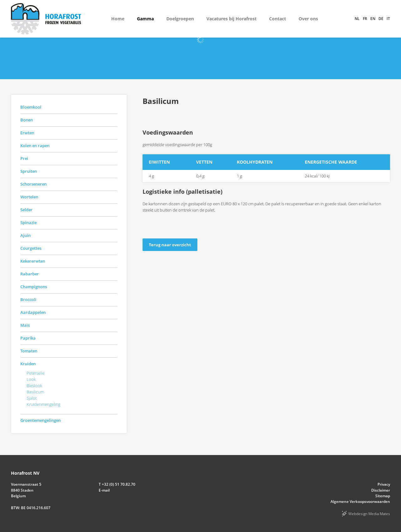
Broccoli (28, 299)
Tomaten (29, 351)
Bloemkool (31, 107)
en (373, 19)
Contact (278, 19)
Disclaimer (381, 490)
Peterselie (36, 373)
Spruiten (29, 171)
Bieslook (34, 386)
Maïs (25, 325)
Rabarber (30, 274)
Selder (26, 210)
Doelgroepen (180, 19)
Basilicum (35, 392)
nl (357, 19)
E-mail (104, 490)
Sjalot (32, 398)
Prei (24, 158)
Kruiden (28, 364)
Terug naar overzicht (170, 245)
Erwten (27, 133)
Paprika (28, 338)
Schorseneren (34, 184)
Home (118, 19)
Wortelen (29, 197)
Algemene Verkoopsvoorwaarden (360, 501)
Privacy (384, 484)
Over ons (308, 19)
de (381, 19)
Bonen (27, 120)
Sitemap (383, 496)
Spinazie (29, 223)
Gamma (145, 19)
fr (365, 19)
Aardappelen (33, 312)
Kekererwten (33, 261)
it (388, 19)
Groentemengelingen (41, 420)
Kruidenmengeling (44, 404)
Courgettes (31, 248)
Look (31, 379)
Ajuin (26, 235)
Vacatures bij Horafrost (232, 19)
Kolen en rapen (35, 146)
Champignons (34, 287)
